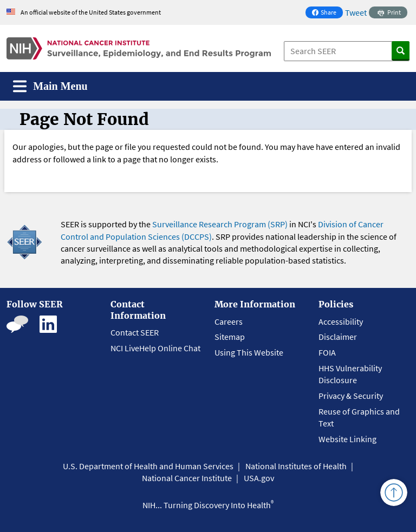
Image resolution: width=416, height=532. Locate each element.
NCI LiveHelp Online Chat (155, 348)
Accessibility (341, 321)
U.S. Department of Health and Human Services (148, 466)
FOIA (327, 352)
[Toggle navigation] (50, 86)
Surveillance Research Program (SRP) (220, 224)
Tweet (356, 12)
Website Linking (347, 439)
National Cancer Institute (187, 478)
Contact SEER (135, 332)
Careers (229, 321)
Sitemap (230, 337)
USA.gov (259, 478)
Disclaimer (338, 337)
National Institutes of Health (296, 466)
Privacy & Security (351, 396)
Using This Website (249, 352)
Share (327, 13)
